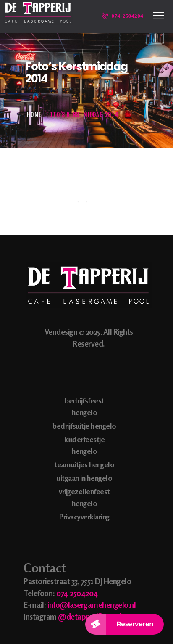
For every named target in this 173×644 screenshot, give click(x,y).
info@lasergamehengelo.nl (92, 605)
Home (34, 115)
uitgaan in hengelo (84, 478)
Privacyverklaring (84, 517)
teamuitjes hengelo (84, 464)
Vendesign (61, 332)
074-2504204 (77, 593)
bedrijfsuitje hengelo (84, 426)
